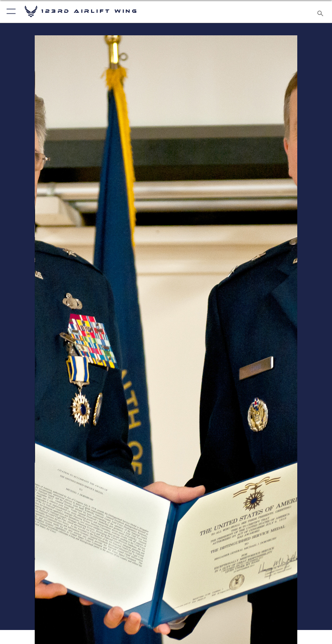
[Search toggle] (321, 12)
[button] (10, 11)
